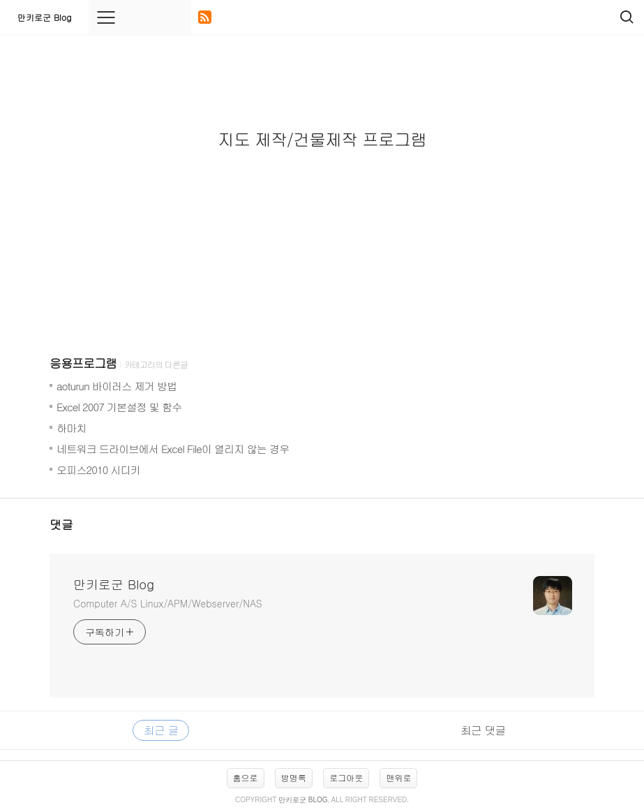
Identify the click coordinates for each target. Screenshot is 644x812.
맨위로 (398, 777)
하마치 (72, 428)
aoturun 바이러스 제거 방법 (117, 386)
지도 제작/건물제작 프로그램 (322, 139)
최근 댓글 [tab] (483, 730)
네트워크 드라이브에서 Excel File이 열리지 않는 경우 (173, 449)
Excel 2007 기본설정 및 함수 (119, 407)
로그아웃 (346, 777)
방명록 (294, 777)
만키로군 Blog (44, 17)
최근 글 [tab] (161, 730)
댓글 (61, 524)
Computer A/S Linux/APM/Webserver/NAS (168, 603)
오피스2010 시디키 (98, 470)
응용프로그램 (83, 363)
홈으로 (246, 777)
